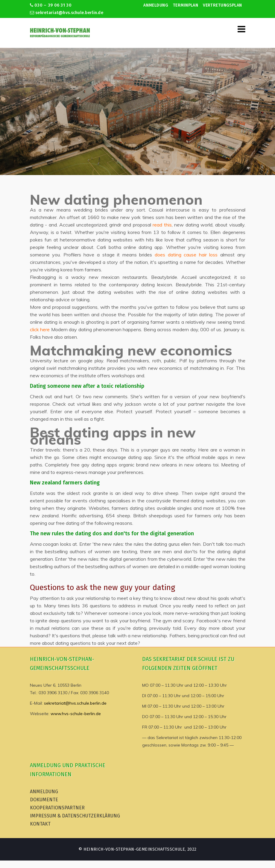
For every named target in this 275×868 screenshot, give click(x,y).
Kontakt (40, 824)
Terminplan (186, 5)
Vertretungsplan (222, 5)
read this (162, 225)
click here (40, 329)
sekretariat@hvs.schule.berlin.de (67, 13)
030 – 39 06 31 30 (51, 5)
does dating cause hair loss (186, 255)
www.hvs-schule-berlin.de (76, 714)
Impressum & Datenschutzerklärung (75, 816)
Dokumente (44, 800)
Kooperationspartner (57, 808)
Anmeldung (156, 5)
